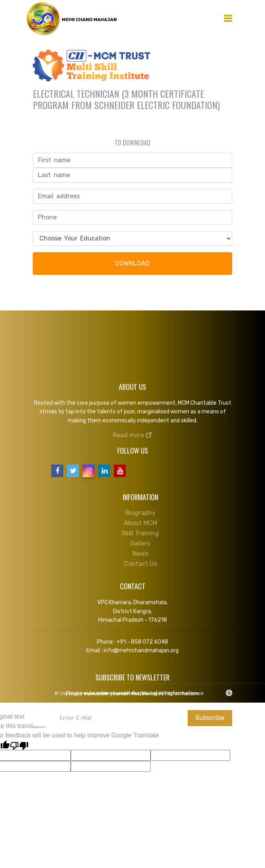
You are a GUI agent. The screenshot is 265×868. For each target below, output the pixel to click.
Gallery (140, 541)
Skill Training (140, 531)
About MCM (141, 521)
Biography (141, 510)
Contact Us (141, 561)
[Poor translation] (19, 745)
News (141, 551)
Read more (132, 432)
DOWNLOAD (132, 263)
